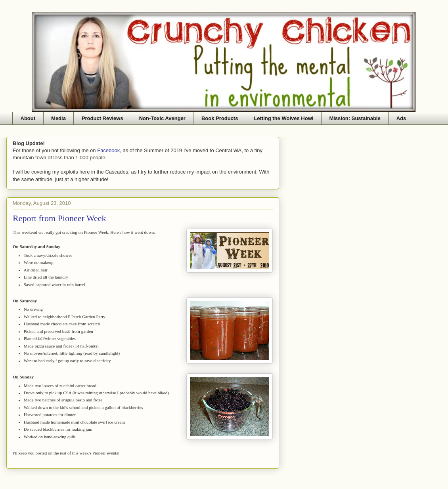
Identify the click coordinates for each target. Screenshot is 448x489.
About (28, 118)
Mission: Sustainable (355, 118)
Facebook (108, 150)
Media (58, 118)
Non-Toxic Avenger (162, 118)
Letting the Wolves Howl (283, 118)
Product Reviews (102, 118)
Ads (401, 118)
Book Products (220, 118)
